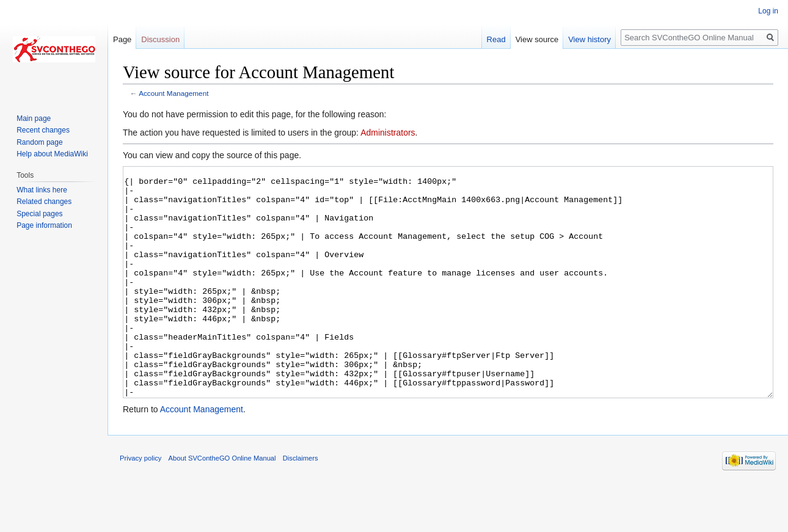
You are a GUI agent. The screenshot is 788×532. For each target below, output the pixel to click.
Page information (44, 225)
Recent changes (43, 130)
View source (537, 39)
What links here (42, 190)
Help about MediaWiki (52, 154)
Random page (39, 142)
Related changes (44, 202)
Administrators (388, 133)
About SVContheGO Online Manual (222, 504)
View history (589, 39)
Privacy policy (140, 504)
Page (122, 39)
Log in (768, 11)
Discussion (160, 39)
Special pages (39, 214)
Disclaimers (301, 504)
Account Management (173, 93)
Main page (34, 118)
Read (496, 39)
